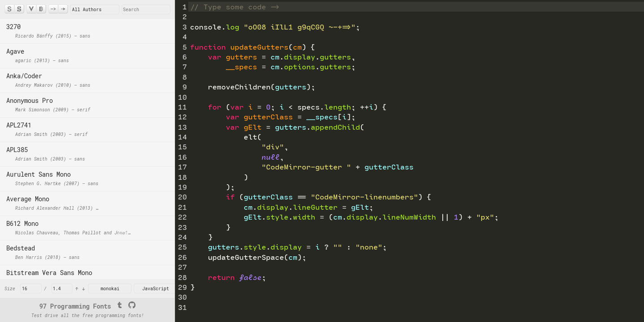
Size (10, 288)
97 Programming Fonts (75, 306)
